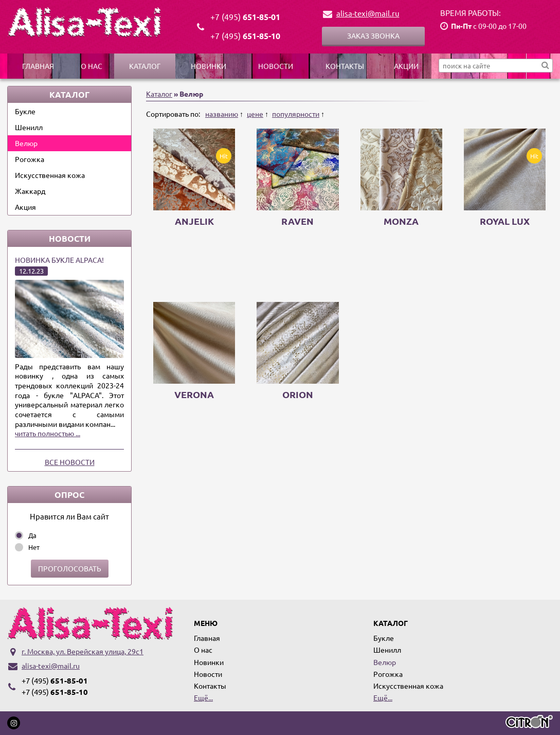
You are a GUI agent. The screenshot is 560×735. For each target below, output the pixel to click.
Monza (401, 221)
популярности (296, 114)
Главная (38, 66)
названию (222, 114)
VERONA (194, 394)
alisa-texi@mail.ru (368, 13)
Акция (25, 207)
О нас (92, 66)
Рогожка (30, 159)
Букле (25, 111)
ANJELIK (194, 221)
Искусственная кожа (50, 175)
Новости (276, 66)
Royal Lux (505, 221)
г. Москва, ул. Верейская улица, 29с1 (83, 651)
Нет (34, 547)
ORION (298, 394)
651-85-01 (245, 17)
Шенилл (29, 127)
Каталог (145, 66)
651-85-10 (245, 36)
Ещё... (203, 697)
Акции (406, 66)
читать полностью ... (48, 433)
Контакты (345, 66)
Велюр (26, 143)
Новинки (209, 66)
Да (32, 535)
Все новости (70, 462)
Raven (297, 221)
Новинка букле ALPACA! (59, 260)
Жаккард (30, 191)
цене (255, 114)
